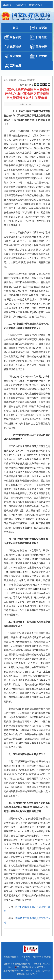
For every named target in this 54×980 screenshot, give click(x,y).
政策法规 (22, 80)
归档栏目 (13, 80)
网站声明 (37, 957)
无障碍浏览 (34, 5)
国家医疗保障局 (11, 957)
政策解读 (31, 80)
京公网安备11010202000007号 (30, 967)
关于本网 (26, 957)
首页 (6, 80)
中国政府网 (20, 5)
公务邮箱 (7, 5)
